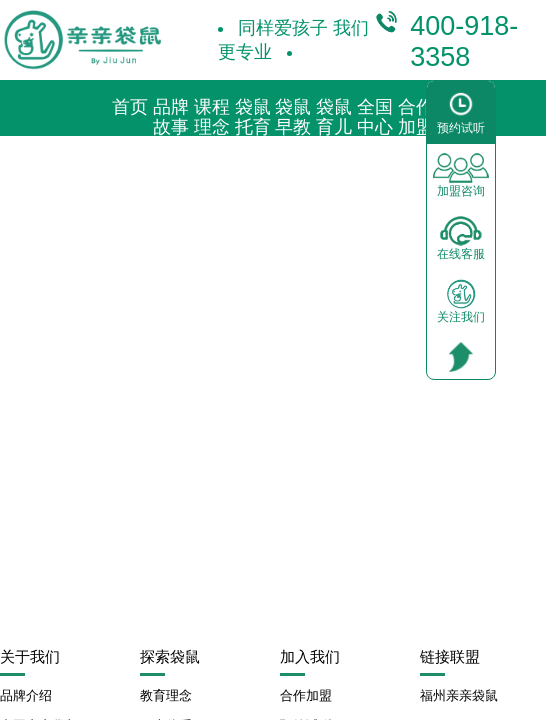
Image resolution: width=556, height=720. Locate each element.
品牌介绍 (26, 695)
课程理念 (212, 117)
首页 (130, 107)
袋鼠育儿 (334, 117)
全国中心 (375, 117)
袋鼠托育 (253, 117)
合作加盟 (416, 117)
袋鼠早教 (293, 117)
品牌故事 (171, 117)
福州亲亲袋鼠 (459, 695)
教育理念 (166, 695)
